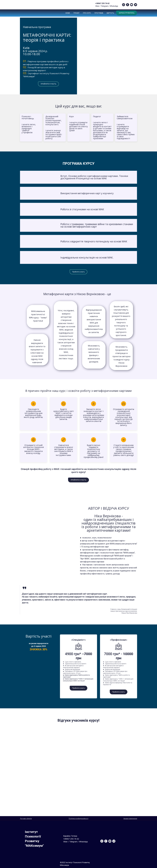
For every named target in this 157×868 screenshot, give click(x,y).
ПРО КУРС (87, 13)
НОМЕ (68, 13)
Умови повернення (130, 819)
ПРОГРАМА (99, 13)
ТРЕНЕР (76, 13)
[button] (124, 5)
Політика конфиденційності (78, 819)
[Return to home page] (23, 5)
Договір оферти (26, 819)
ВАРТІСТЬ (110, 13)
